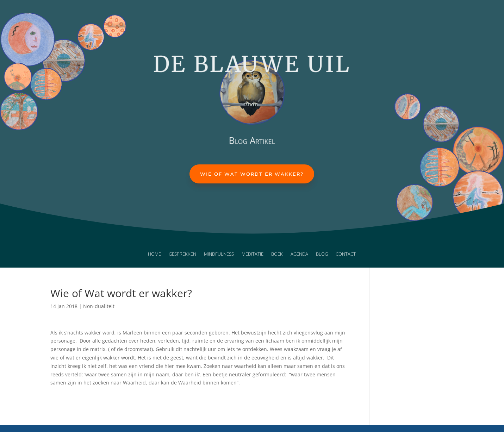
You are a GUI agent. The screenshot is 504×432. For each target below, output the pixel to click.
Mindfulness (219, 254)
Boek (277, 254)
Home (154, 254)
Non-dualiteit (99, 306)
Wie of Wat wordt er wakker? (252, 174)
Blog (322, 254)
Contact (346, 254)
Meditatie (253, 254)
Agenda (299, 254)
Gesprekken (182, 254)
